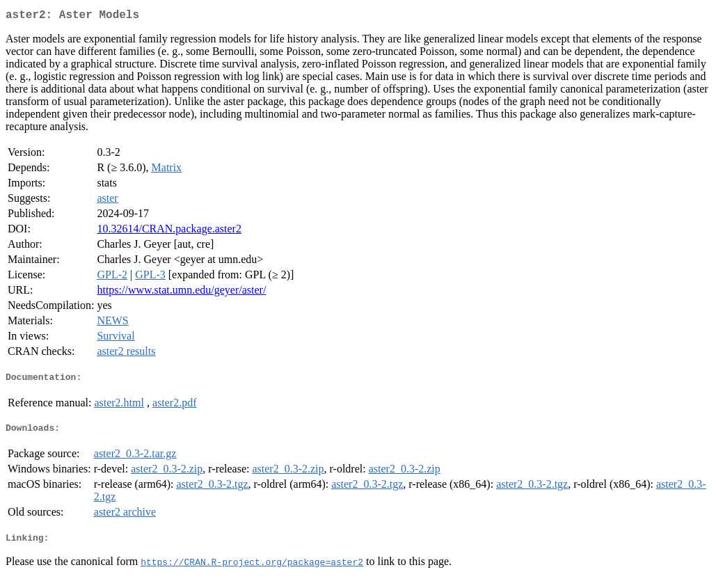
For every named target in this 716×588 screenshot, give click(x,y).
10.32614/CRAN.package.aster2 (169, 231)
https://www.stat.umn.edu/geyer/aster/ (181, 293)
